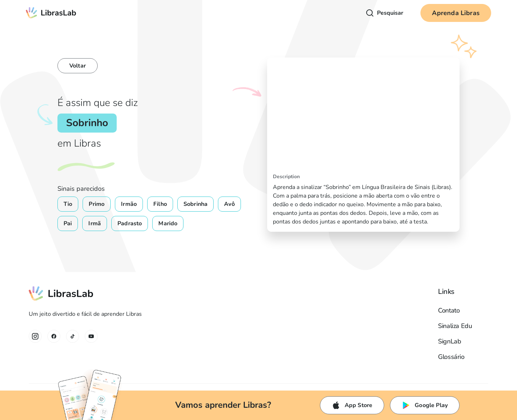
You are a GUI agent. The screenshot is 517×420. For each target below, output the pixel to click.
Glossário (451, 357)
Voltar (78, 66)
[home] (51, 13)
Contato (449, 310)
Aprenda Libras (456, 13)
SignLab (450, 341)
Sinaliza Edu (455, 326)
